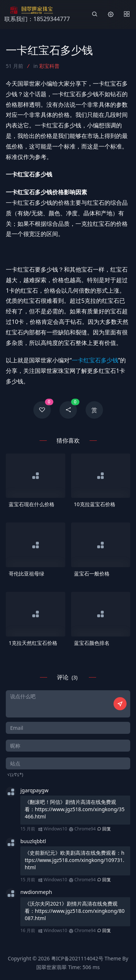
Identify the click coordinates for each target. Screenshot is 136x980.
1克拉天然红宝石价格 (33, 643)
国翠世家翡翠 (51, 967)
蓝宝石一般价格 (92, 574)
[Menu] (127, 15)
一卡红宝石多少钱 (95, 360)
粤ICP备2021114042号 (77, 958)
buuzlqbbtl (33, 841)
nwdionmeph (36, 892)
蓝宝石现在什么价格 (32, 504)
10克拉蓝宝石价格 (95, 504)
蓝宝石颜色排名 (92, 643)
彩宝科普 (49, 66)
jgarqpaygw (34, 790)
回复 (104, 829)
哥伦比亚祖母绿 (26, 574)
